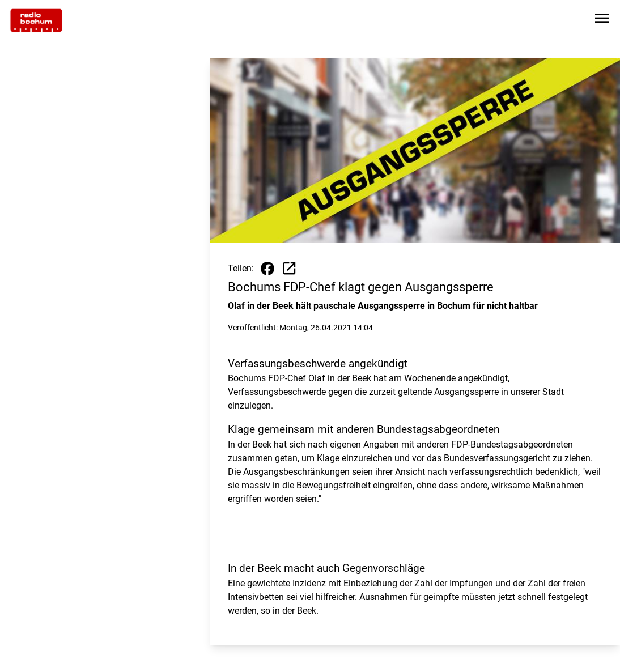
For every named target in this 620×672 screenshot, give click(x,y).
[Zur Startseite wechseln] (36, 20)
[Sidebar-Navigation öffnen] (602, 20)
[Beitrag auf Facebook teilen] (267, 269)
